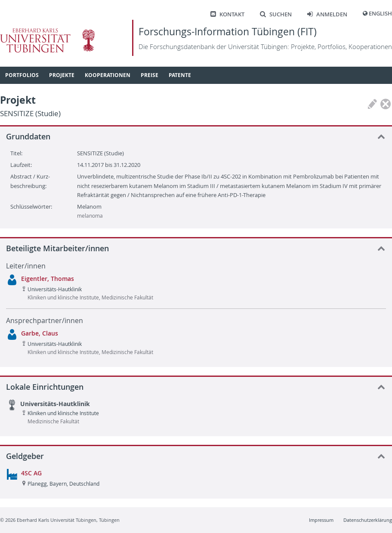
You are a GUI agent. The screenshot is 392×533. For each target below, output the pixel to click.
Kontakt (227, 14)
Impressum (321, 520)
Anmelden (327, 14)
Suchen (276, 14)
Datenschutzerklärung (368, 520)
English (380, 14)
